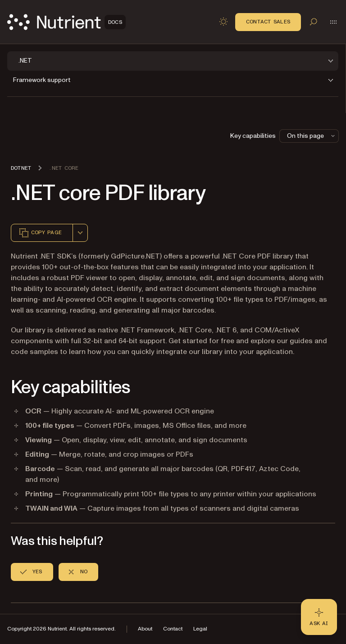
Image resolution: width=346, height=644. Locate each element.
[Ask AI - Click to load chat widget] (319, 617)
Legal (200, 629)
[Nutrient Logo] (66, 22)
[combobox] (80, 233)
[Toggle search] (314, 22)
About (145, 629)
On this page (312, 136)
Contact (173, 629)
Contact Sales (268, 22)
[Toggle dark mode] (223, 22)
